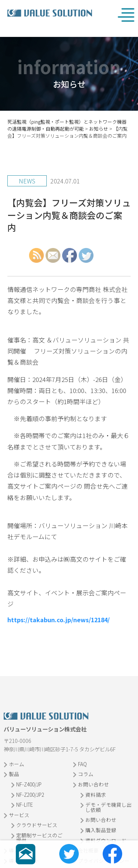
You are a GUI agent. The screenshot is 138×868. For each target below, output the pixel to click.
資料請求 (96, 795)
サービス (19, 815)
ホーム (17, 764)
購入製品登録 (101, 830)
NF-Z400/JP (29, 784)
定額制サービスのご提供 (39, 838)
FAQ (82, 764)
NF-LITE (24, 805)
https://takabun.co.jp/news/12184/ (59, 620)
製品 (14, 774)
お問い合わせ (93, 784)
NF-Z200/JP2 (30, 795)
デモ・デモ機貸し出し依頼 (109, 807)
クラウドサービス (37, 825)
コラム (86, 774)
